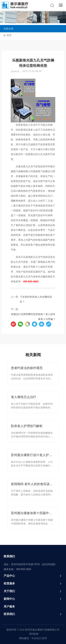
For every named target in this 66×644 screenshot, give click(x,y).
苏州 (44, 638)
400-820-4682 (24, 569)
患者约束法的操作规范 (27, 368)
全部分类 (8, 29)
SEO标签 (34, 634)
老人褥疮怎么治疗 (24, 397)
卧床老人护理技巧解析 (27, 426)
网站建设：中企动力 (30, 638)
